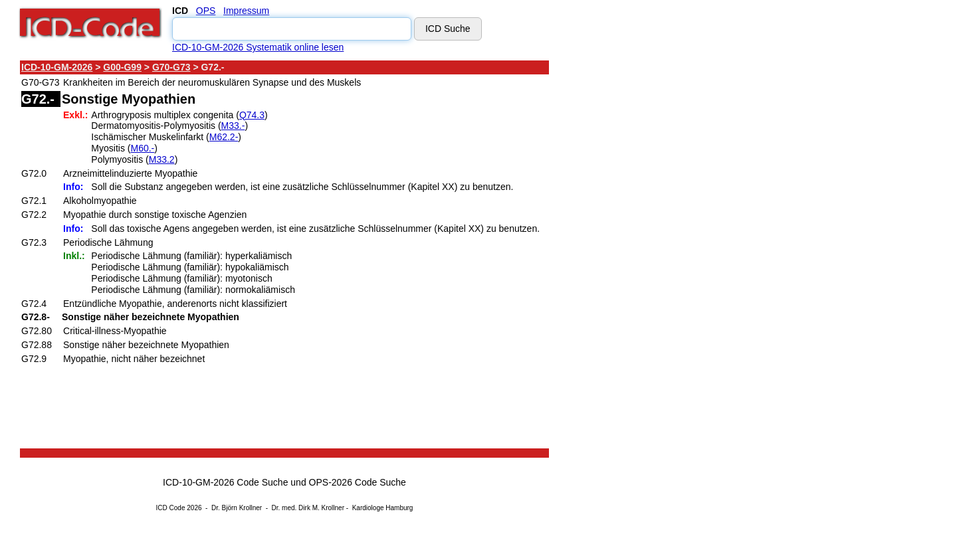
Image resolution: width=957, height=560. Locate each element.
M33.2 (162, 159)
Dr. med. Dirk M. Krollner (308, 508)
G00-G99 (122, 67)
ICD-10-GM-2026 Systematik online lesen (258, 47)
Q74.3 (252, 115)
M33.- (233, 126)
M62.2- (224, 137)
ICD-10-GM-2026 (57, 67)
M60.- (142, 148)
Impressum (246, 11)
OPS (206, 11)
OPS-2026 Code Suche (358, 482)
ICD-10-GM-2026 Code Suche (225, 482)
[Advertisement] (668, 258)
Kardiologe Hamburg (383, 508)
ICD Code (171, 508)
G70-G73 (171, 67)
